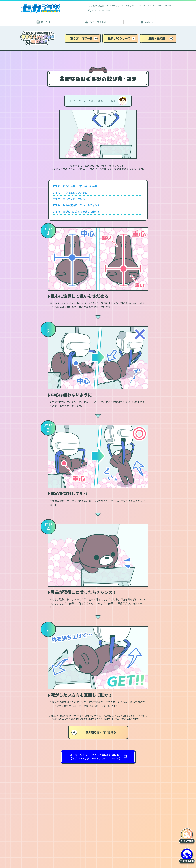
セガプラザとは (164, 6)
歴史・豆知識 (161, 38)
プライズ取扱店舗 (96, 6)
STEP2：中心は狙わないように (70, 193)
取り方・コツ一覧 (84, 38)
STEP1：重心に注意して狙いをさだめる (75, 186)
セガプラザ (41, 9)
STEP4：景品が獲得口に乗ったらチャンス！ (77, 205)
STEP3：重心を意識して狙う (69, 199)
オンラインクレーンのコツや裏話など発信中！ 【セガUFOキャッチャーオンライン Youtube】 (96, 757)
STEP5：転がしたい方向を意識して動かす (76, 212)
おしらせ (130, 6)
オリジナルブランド (115, 6)
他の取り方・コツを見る (94, 732)
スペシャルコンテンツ (146, 6)
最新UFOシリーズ (122, 38)
